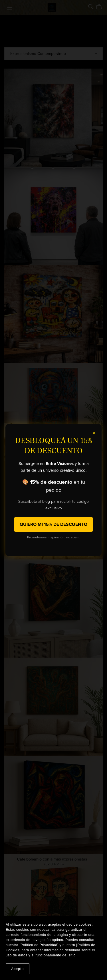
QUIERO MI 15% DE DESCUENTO (53, 524)
